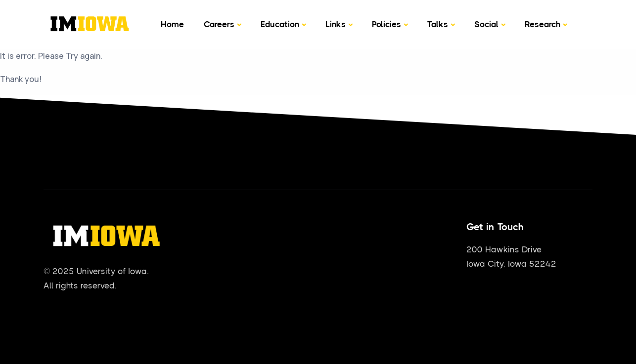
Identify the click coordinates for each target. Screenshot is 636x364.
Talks (438, 24)
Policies (386, 24)
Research (543, 24)
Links (336, 24)
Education (280, 24)
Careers (219, 24)
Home (172, 24)
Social (486, 24)
